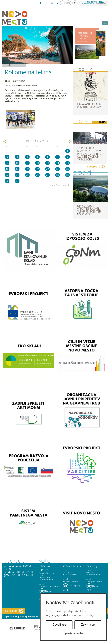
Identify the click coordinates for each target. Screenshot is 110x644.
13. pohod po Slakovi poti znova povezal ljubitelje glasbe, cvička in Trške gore (90, 154)
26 (37, 175)
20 (47, 169)
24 (17, 175)
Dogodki (8, 65)
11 (27, 163)
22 (68, 169)
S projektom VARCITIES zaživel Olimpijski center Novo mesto (89, 210)
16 (7, 169)
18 (27, 169)
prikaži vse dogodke (61, 185)
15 (68, 163)
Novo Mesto (21, 18)
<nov (5, 141)
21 (58, 169)
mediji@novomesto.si (94, 581)
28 (58, 175)
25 (27, 175)
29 (68, 175)
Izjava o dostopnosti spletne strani (22, 616)
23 (7, 175)
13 (47, 163)
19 (37, 169)
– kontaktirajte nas (94, 3)
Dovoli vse (59, 625)
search (62, 3)
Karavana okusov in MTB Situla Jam (89, 106)
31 (17, 181)
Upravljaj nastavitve (74, 633)
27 (47, 175)
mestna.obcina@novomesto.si (51, 586)
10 (17, 163)
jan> (70, 141)
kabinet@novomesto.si (71, 581)
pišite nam (14, 611)
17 (17, 169)
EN (75, 3)
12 (37, 163)
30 (7, 181)
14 (58, 163)
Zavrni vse (88, 625)
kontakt (69, 3)
